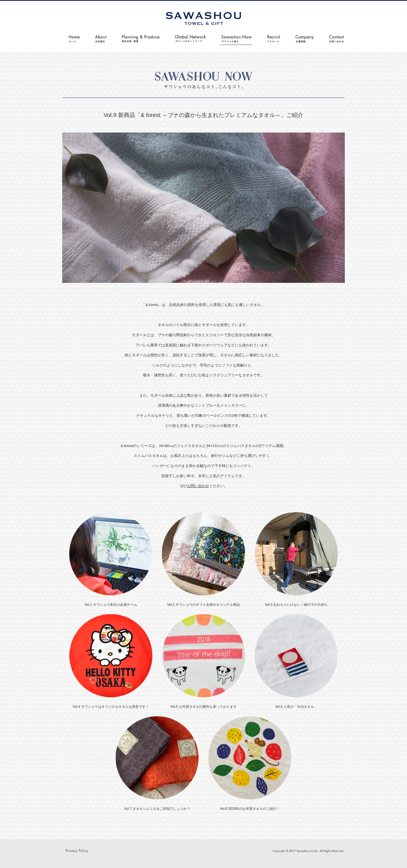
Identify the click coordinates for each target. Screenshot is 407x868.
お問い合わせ (198, 486)
